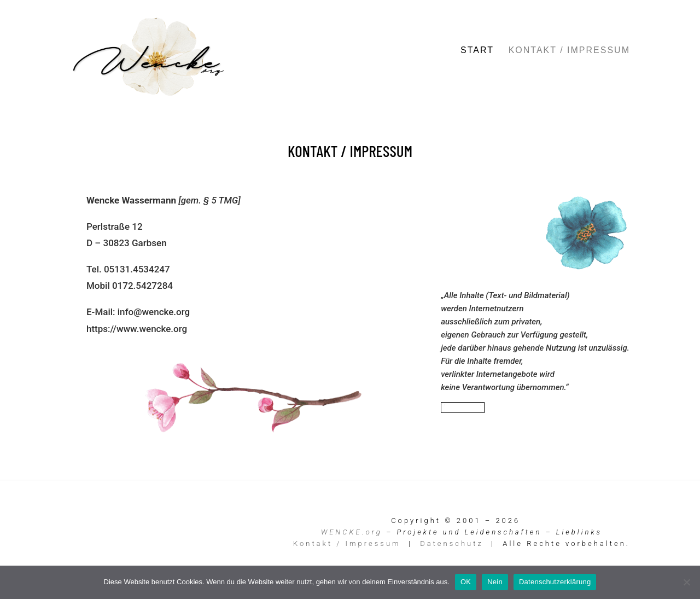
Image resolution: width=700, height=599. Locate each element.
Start (477, 51)
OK (466, 582)
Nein (495, 582)
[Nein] (686, 582)
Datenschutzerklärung (555, 582)
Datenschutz (452, 543)
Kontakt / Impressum (569, 51)
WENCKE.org (352, 532)
